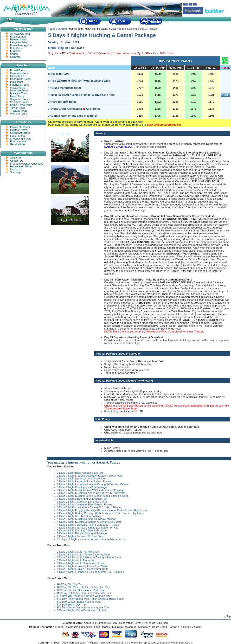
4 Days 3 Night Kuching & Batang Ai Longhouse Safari (89, 522)
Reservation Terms (21, 166)
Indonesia (86, 627)
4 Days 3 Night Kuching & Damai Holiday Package (87, 519)
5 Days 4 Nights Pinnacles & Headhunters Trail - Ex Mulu (90, 572)
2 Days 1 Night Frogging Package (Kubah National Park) (90, 476)
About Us (16, 158)
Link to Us (16, 169)
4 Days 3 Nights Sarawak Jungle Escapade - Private (88, 528)
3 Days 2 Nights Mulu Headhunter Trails (80, 563)
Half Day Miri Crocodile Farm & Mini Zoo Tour (84, 587)
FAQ (115, 623)
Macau (106, 627)
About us (89, 623)
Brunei (60, 627)
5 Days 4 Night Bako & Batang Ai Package (82, 533)
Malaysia (90, 29)
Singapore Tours (20, 99)
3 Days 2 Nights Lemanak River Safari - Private (85, 504)
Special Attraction (20, 133)
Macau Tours (18, 88)
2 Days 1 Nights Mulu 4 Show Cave (78, 552)
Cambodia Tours (20, 73)
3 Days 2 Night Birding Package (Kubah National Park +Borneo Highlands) (101, 513)
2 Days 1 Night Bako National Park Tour (80, 473)
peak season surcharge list (164, 125)
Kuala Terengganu (21, 45)
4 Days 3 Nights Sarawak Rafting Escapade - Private (88, 525)
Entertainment (18, 141)
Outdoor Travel (19, 130)
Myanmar (130, 627)
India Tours (17, 82)
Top (229, 616)
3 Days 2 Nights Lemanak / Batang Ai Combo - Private (89, 507)
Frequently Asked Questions (27, 164)
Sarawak (102, 29)
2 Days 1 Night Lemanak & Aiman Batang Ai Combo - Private (93, 484)
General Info (17, 144)
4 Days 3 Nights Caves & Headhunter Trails (83, 569)
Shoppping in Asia (21, 139)
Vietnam (197, 627)
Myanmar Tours (19, 90)
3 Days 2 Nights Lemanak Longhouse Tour (82, 502)
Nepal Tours (17, 96)
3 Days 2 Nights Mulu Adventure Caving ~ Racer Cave (89, 557)
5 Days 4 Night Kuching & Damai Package (82, 530)
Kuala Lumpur (18, 37)
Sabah (14, 54)
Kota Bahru (17, 48)
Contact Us (17, 161)
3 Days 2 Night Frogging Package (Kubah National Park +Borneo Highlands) (102, 510)
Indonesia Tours (19, 85)
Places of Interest (20, 127)
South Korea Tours (21, 105)
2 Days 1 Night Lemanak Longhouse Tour (81, 478)
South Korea (160, 627)
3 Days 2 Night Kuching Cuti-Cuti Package (82, 487)
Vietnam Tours (19, 114)
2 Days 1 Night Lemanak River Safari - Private (84, 481)
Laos (97, 627)
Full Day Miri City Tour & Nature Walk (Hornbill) (85, 596)
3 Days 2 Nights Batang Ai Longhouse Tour (82, 499)
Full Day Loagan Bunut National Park (79, 602)
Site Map (15, 172)
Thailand (185, 627)
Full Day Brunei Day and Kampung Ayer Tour (83, 607)
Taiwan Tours (18, 108)
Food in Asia (17, 136)
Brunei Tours (18, 70)
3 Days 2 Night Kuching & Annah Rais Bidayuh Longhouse (91, 493)
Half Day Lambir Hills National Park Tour (81, 590)
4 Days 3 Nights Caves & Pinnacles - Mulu (82, 566)
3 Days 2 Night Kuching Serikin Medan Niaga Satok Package (93, 496)
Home (72, 29)
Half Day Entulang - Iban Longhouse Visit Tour (84, 593)
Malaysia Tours (19, 93)
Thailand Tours (19, 111)
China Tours (17, 76)
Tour (80, 29)
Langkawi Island (20, 42)
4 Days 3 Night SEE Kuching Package (79, 516)
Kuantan (15, 51)
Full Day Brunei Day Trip (71, 605)
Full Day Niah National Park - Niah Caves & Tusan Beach (91, 599)
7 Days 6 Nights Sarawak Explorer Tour (80, 536)
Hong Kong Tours (20, 79)
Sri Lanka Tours (19, 102)
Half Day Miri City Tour (70, 584)
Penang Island (19, 39)
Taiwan (173, 627)
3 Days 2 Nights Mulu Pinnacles (76, 560)
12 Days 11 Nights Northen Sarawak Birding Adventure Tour (92, 539)
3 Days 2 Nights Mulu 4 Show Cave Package (83, 555)
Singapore (144, 627)
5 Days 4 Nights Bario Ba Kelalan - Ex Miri (82, 610)
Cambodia (72, 627)
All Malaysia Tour (20, 34)
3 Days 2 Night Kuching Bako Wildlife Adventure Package (91, 490)
